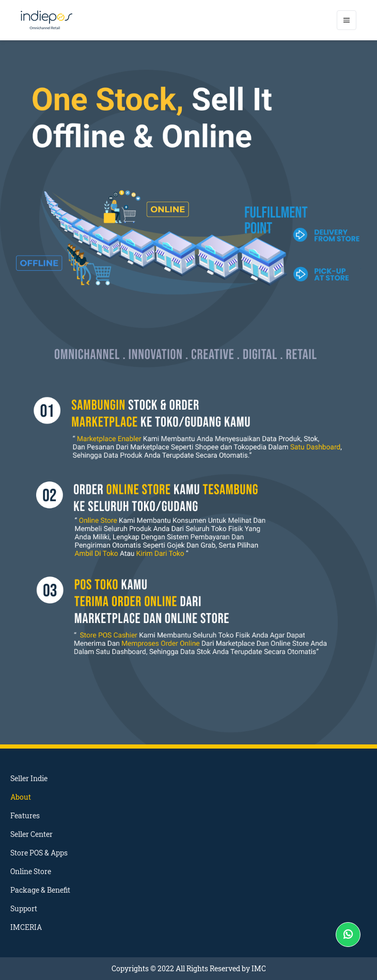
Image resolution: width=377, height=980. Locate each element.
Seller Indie (29, 778)
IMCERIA (26, 927)
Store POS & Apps (39, 853)
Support (24, 908)
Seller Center (32, 834)
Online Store (31, 871)
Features (25, 815)
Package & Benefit (40, 890)
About (21, 797)
